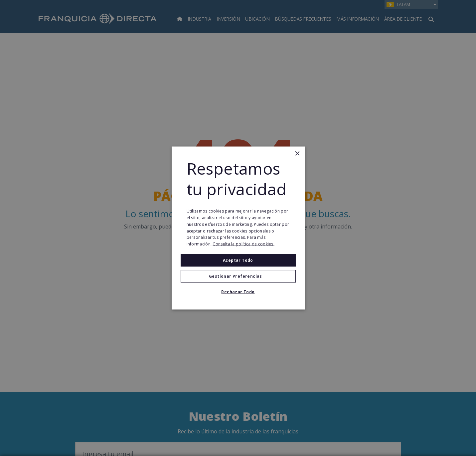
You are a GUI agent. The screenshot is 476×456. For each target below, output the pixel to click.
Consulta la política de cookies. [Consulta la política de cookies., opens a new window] (243, 244)
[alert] (238, 228)
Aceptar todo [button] (238, 260)
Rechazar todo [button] (238, 292)
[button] (238, 276)
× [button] (297, 153)
